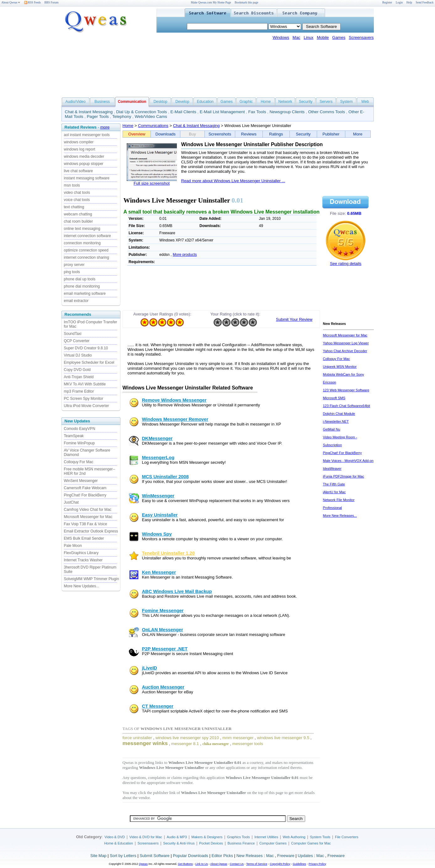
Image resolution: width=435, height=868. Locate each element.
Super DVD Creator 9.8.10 (86, 348)
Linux (308, 37)
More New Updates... (82, 586)
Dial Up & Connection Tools (141, 112)
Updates (305, 856)
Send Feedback (425, 3)
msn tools (72, 185)
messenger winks (145, 743)
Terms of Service (257, 864)
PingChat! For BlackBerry (85, 495)
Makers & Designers (207, 837)
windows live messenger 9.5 (283, 738)
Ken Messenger (159, 572)
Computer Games (273, 843)
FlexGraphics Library (81, 553)
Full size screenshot (152, 183)
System (346, 102)
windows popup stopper (84, 164)
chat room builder (79, 221)
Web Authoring (294, 837)
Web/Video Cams (151, 116)
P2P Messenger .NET (165, 649)
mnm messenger (238, 738)
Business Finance (241, 843)
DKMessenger (157, 438)
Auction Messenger (163, 687)
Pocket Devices (211, 843)
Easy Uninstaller (160, 515)
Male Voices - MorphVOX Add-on (348, 461)
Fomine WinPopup (80, 443)
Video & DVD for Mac (146, 837)
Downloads (166, 134)
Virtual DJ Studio (78, 355)
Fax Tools (257, 112)
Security (306, 102)
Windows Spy (157, 534)
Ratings (276, 134)
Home (266, 102)
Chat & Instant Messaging (89, 112)
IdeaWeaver (332, 468)
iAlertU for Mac (334, 492)
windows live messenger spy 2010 (187, 738)
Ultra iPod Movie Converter (87, 406)
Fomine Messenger (163, 611)
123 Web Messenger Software (346, 390)
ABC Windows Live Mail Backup (177, 591)
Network (285, 102)
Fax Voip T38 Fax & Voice (86, 524)
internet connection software (88, 236)
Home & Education (119, 843)
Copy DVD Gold (77, 370)
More (358, 134)
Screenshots (220, 134)
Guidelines (299, 864)
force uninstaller (137, 738)
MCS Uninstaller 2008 (165, 477)
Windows (281, 37)
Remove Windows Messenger (174, 400)
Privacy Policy (317, 864)
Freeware (286, 856)
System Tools (320, 837)
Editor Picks (222, 856)
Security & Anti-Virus (179, 843)
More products (185, 255)
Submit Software (154, 856)
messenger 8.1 (185, 744)
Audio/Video (75, 102)
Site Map (98, 856)
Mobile (323, 37)
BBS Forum (52, 3)
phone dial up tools (80, 279)
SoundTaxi (73, 334)
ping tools (72, 272)
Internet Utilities (266, 837)
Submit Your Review (294, 319)
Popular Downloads (191, 856)
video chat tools (77, 193)
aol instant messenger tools (87, 135)
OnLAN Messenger (163, 630)
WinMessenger (158, 496)
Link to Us (202, 864)
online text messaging (82, 229)
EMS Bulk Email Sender (84, 538)
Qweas (143, 864)
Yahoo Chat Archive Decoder (345, 351)
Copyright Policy (280, 864)
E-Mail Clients (183, 112)
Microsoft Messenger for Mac (88, 517)
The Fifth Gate (334, 484)
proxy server (74, 265)
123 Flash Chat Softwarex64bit (347, 406)
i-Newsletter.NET (336, 421)
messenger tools (248, 744)
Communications (153, 126)
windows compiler (79, 142)
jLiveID (150, 668)
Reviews (249, 134)
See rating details (346, 264)
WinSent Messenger (81, 481)
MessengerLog (158, 458)
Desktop (160, 102)
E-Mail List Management (222, 112)
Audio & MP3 (177, 837)
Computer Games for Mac (311, 843)
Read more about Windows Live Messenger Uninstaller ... (233, 181)
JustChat (71, 502)
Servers (326, 102)
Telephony (122, 116)
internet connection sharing (87, 257)
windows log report (80, 149)
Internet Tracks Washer (83, 560)
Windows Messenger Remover (175, 419)
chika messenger (215, 744)
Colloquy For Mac (79, 462)
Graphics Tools (239, 837)
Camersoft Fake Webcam (85, 488)
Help (409, 3)
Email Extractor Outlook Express (91, 531)
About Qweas (11, 3)
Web (365, 102)
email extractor (76, 301)
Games (339, 37)
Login (399, 3)
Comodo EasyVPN (80, 429)
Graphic (246, 102)
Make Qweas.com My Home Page (211, 3)
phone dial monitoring (82, 286)
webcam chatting (78, 214)
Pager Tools (98, 116)
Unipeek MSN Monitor (340, 367)
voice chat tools (77, 200)
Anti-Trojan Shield (79, 377)
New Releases (250, 856)
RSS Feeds (32, 3)
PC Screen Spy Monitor (84, 399)
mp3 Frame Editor (79, 391)
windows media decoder (84, 156)
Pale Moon (73, 546)
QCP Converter (77, 341)
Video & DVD (115, 837)
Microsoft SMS (334, 398)
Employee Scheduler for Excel (89, 363)
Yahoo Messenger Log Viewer (346, 343)
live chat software (79, 171)
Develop (182, 102)
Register (387, 3)
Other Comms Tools (326, 112)
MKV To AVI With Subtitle (85, 384)
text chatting (74, 207)
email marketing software (85, 294)
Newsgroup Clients (287, 112)
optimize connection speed (86, 250)
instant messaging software (87, 178)
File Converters (347, 837)
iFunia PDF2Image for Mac (344, 476)
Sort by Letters (123, 856)
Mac (297, 37)
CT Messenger (158, 706)
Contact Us (237, 864)
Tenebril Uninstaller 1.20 (168, 553)
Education (205, 102)
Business (102, 102)
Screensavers (361, 37)
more (105, 127)
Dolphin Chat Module (339, 414)
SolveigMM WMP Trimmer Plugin (92, 579)
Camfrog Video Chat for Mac (88, 510)
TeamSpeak (74, 436)
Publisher (331, 134)
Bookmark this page (246, 3)
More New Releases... (340, 516)
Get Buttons (185, 864)
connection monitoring (82, 243)
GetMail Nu (332, 429)
